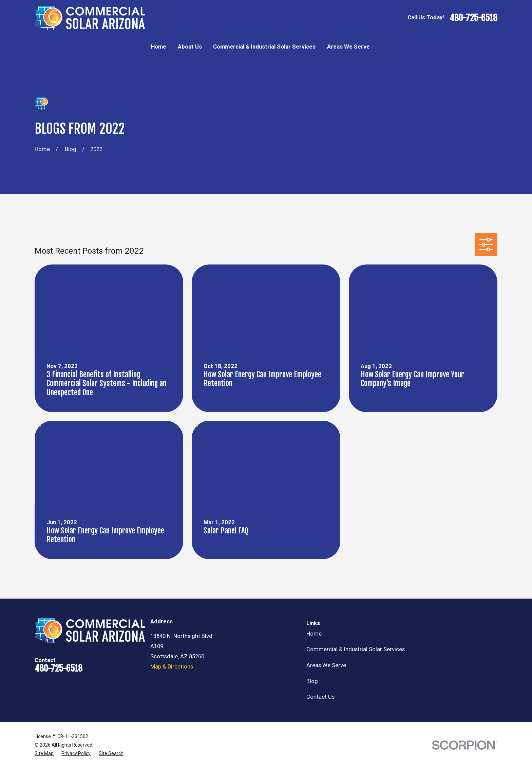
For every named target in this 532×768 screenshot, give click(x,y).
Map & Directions (172, 667)
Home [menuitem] (159, 47)
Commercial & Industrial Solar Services (356, 649)
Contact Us (320, 697)
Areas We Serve (326, 665)
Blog (312, 681)
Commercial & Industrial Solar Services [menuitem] (264, 47)
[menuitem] (44, 754)
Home (314, 634)
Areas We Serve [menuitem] (348, 47)
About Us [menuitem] (190, 47)
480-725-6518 (473, 18)
